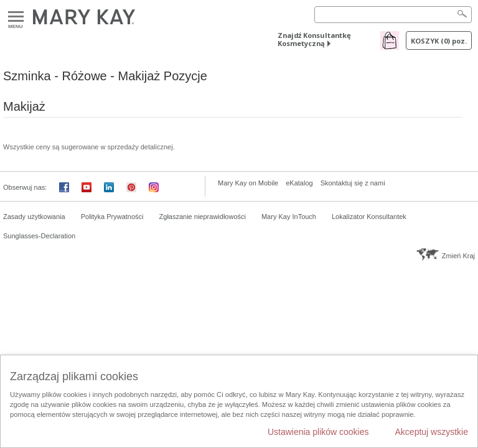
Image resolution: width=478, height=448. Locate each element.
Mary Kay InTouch (289, 217)
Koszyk (439, 41)
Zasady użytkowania (34, 217)
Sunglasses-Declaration (39, 236)
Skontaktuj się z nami (353, 183)
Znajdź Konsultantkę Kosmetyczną (314, 39)
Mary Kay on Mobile (248, 183)
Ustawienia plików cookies (318, 432)
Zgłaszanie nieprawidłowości (203, 217)
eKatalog (299, 183)
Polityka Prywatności (112, 217)
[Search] (393, 15)
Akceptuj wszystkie (432, 432)
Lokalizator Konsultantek (369, 217)
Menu (16, 17)
